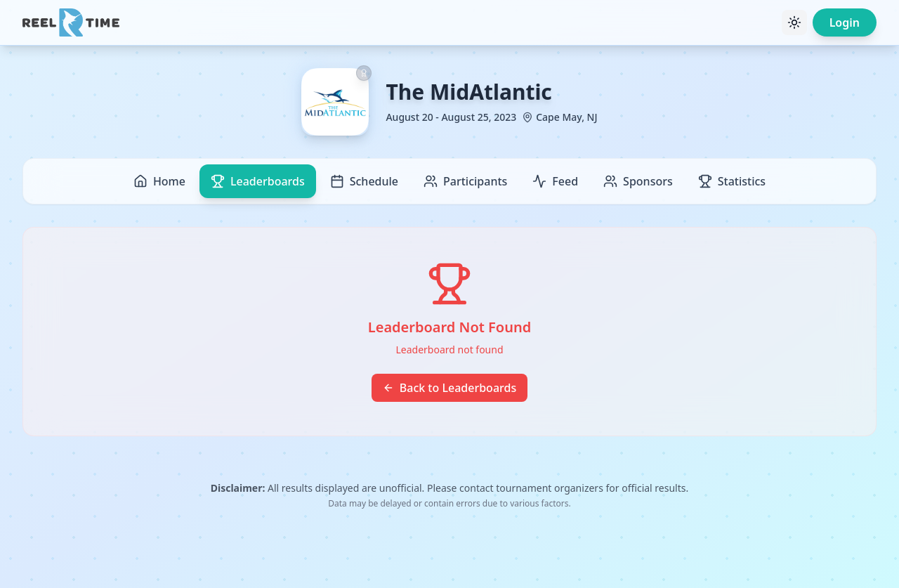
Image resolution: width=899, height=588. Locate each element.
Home (159, 181)
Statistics (732, 181)
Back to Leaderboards (449, 388)
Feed (555, 181)
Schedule (364, 181)
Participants (465, 181)
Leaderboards (258, 181)
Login (845, 22)
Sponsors (638, 181)
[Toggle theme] (794, 22)
